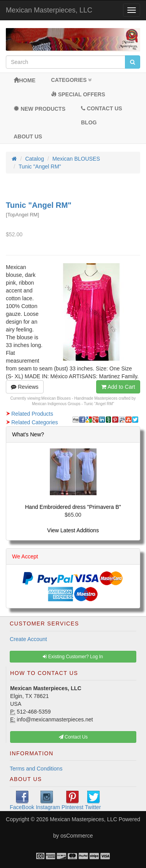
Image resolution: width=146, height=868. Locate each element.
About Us (28, 136)
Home (25, 80)
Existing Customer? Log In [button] (73, 657)
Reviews (25, 387)
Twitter (93, 801)
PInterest (72, 801)
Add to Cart (118, 387)
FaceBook (22, 801)
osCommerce (77, 836)
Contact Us (102, 108)
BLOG (89, 122)
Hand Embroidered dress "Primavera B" (73, 507)
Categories (71, 80)
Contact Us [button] (73, 737)
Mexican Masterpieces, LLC (49, 10)
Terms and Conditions (36, 769)
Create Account (28, 639)
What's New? (28, 434)
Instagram (48, 801)
